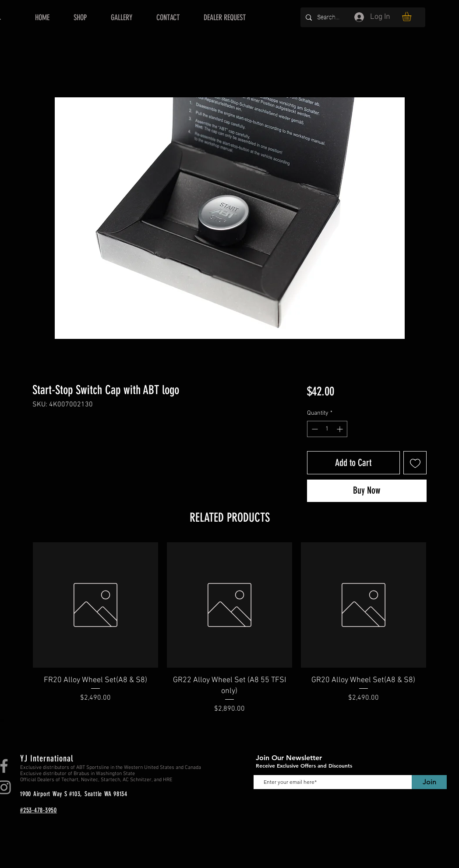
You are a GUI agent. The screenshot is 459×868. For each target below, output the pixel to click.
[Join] (429, 782)
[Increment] (341, 429)
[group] (229, 628)
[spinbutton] (327, 429)
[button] (412, 16)
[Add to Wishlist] (415, 463)
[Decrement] (314, 429)
